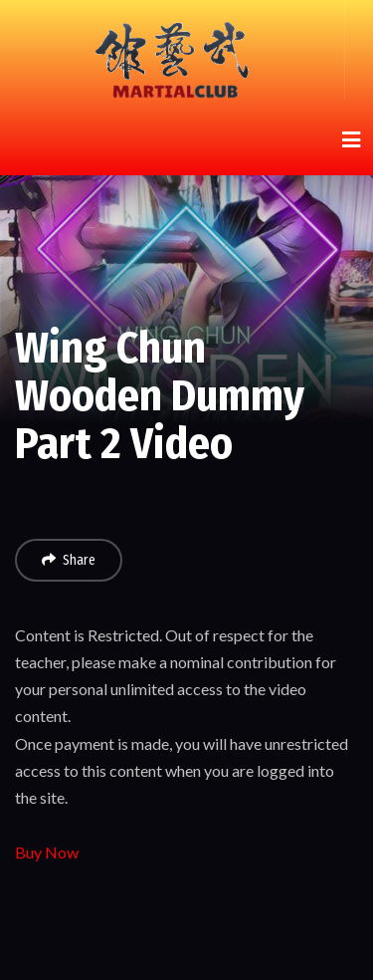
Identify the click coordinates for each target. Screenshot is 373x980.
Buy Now (47, 852)
